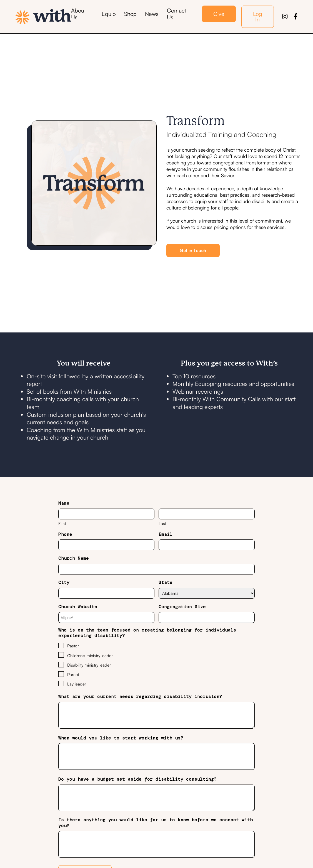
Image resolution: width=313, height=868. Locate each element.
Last (162, 523)
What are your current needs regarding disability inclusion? (140, 697)
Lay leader (77, 684)
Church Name (74, 558)
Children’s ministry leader (90, 656)
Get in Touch (193, 250)
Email (166, 534)
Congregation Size (182, 607)
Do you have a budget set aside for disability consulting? (137, 779)
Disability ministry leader (89, 665)
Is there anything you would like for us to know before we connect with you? (156, 823)
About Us (78, 14)
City (64, 583)
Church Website (78, 607)
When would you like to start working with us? (121, 738)
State (166, 583)
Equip (109, 14)
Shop (130, 14)
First (62, 523)
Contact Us (176, 14)
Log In (258, 17)
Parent (73, 675)
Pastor (73, 646)
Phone (65, 534)
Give (219, 14)
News (152, 14)
